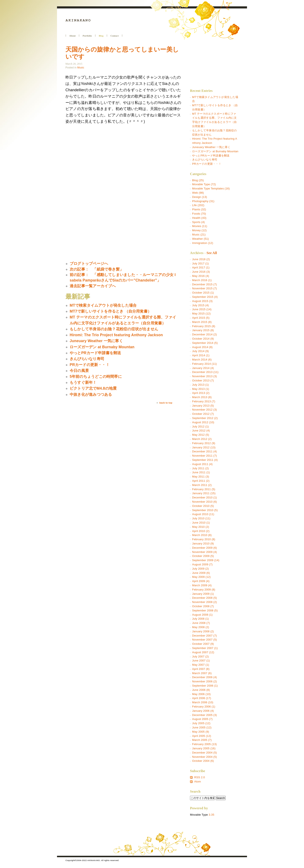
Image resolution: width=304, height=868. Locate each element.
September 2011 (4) (205, 460)
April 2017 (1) (201, 267)
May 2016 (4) (201, 276)
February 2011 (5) (204, 489)
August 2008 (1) (202, 615)
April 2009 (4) (201, 581)
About (72, 36)
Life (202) (198, 205)
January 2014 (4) (203, 368)
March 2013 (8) (202, 397)
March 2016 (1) (202, 280)
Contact (115, 36)
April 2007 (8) (201, 669)
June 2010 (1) (201, 523)
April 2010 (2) (201, 531)
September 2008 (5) (205, 610)
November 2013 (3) (204, 376)
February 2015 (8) (204, 326)
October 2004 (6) (203, 761)
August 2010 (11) (203, 514)
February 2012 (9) (204, 443)
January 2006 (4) (203, 711)
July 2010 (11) (201, 518)
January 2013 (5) (203, 406)
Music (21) (199, 235)
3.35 (211, 815)
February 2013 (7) (204, 401)
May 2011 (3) (201, 477)
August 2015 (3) (202, 301)
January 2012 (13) (204, 447)
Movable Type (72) (204, 184)
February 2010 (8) (204, 539)
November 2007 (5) (204, 640)
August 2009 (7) (202, 564)
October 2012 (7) (203, 414)
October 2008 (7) (203, 606)
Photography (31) (203, 201)
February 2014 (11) (204, 364)
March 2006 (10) (203, 702)
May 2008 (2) (201, 627)
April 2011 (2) (201, 481)
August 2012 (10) (203, 422)
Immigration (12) (203, 243)
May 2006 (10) (201, 694)
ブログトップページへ (89, 264)
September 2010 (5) (205, 510)
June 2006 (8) (201, 690)
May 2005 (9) (201, 732)
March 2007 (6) (202, 673)
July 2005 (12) (201, 723)
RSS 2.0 (200, 777)
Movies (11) (200, 226)
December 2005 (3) (204, 715)
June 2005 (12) (202, 727)
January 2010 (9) (203, 544)
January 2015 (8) (203, 330)
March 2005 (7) (202, 740)
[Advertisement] (101, 227)
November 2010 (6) (204, 502)
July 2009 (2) (200, 569)
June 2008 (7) (201, 623)
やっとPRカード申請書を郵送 (211, 156)
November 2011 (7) (204, 456)
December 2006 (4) (204, 677)
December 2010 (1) (204, 497)
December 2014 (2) (204, 334)
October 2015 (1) (203, 293)
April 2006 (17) (202, 698)
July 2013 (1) (200, 385)
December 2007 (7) (204, 636)
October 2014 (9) (203, 339)
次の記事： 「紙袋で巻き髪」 (97, 269)
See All (212, 253)
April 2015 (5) (201, 318)
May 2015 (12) (201, 314)
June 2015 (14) (202, 309)
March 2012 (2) (202, 439)
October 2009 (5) (203, 556)
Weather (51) (200, 239)
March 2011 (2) (202, 485)
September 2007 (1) (205, 648)
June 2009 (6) (201, 573)
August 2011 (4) (202, 464)
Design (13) (200, 197)
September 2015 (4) (205, 297)
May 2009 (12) (201, 577)
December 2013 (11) (205, 372)
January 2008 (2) (203, 631)
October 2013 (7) (203, 380)
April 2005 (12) (202, 736)
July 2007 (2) (200, 656)
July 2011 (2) (200, 468)
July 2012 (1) (200, 427)
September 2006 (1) (205, 686)
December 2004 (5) (204, 753)
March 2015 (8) (202, 322)
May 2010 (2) (201, 527)
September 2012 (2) (205, 418)
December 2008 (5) (204, 598)
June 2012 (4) (201, 431)
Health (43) (199, 218)
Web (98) (198, 193)
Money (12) (199, 230)
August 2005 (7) (202, 719)
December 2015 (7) (204, 284)
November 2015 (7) (204, 288)
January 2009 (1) (203, 594)
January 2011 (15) (204, 493)
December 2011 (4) (204, 451)
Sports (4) (198, 222)
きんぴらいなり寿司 (205, 160)
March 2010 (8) (202, 535)
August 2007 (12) (203, 652)
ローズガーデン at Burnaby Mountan (215, 151)
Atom (198, 782)
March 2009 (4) (202, 585)
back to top (166, 403)
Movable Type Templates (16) (211, 188)
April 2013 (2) (201, 393)
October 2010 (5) (203, 506)
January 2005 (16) (204, 748)
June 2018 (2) (201, 259)
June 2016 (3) (201, 272)
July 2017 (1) (200, 263)
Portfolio (87, 36)
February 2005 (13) (204, 744)
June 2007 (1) (201, 661)
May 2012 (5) (201, 435)
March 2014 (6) (202, 360)
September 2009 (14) (206, 560)
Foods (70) (199, 214)
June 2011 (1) (201, 472)
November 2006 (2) (204, 681)
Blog (101, 36)
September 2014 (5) (205, 343)
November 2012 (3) (204, 410)
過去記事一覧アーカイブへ (93, 286)
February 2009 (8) (204, 590)
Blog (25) (198, 180)
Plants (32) (199, 209)
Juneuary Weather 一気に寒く (211, 147)
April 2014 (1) (201, 355)
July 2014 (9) (200, 351)
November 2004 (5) (204, 757)
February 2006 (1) (204, 707)
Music (81, 68)
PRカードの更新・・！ (207, 164)
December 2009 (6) (204, 548)
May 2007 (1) (201, 665)
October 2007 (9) (203, 644)
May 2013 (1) (201, 389)
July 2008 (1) (200, 619)
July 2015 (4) (200, 305)
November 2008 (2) (204, 602)
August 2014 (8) (202, 347)
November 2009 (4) (204, 552)
